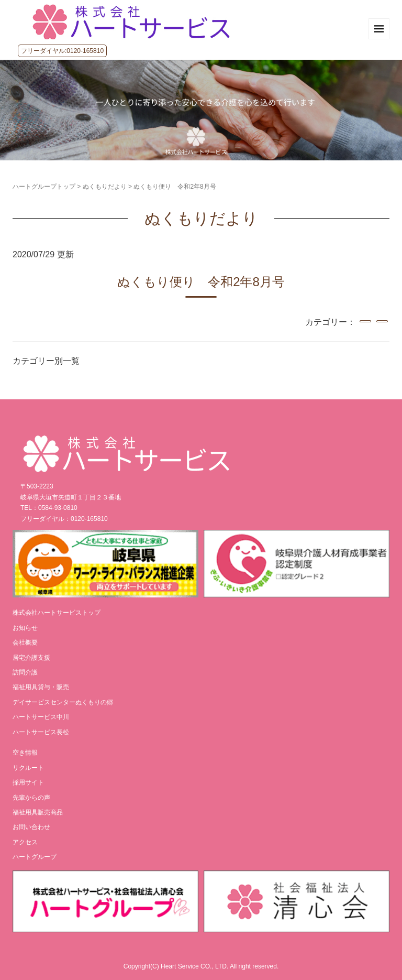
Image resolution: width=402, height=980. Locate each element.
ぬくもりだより (105, 187)
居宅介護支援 (31, 658)
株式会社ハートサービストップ (57, 613)
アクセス (25, 842)
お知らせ (25, 628)
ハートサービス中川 (41, 717)
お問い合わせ (31, 827)
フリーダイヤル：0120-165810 (64, 519)
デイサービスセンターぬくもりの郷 (63, 702)
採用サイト (28, 782)
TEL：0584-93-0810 (49, 508)
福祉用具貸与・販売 (41, 687)
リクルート (28, 768)
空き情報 (25, 753)
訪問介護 (25, 672)
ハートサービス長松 (41, 732)
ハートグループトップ (44, 187)
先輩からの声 (31, 798)
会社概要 (25, 643)
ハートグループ (35, 857)
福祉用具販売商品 (38, 812)
